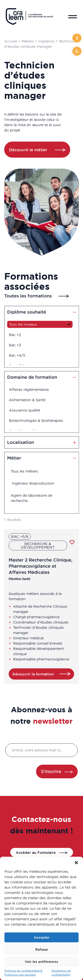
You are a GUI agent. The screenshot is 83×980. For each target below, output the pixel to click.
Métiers (28, 41)
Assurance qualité (26, 409)
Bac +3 (18, 344)
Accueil (11, 41)
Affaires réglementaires (30, 391)
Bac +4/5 (19, 353)
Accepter (42, 937)
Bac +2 (18, 335)
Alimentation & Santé (28, 400)
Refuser (42, 950)
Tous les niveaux (25, 326)
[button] (77, 51)
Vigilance (46, 41)
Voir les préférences (41, 962)
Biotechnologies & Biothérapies (36, 419)
